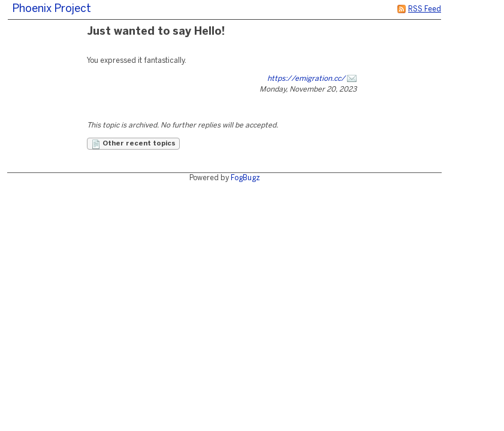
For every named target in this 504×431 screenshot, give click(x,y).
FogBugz (245, 178)
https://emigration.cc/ (306, 79)
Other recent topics (133, 144)
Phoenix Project (52, 9)
